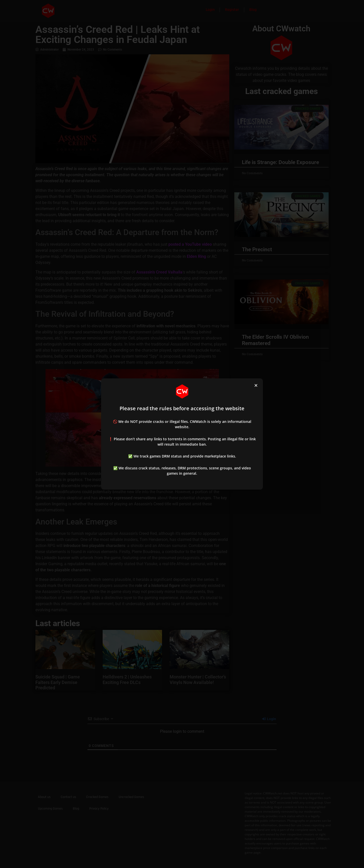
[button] (256, 385)
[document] (182, 434)
